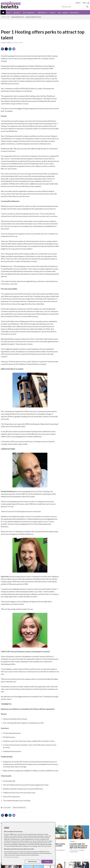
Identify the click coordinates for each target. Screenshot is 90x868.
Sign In (85, 3)
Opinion (73, 841)
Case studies (7, 807)
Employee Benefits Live (18, 17)
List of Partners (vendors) (11, 857)
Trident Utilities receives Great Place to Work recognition (56, 846)
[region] (28, 844)
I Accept (47, 862)
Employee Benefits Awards (33, 17)
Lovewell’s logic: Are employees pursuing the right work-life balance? (78, 846)
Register (78, 3)
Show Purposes (33, 862)
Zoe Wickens (61, 850)
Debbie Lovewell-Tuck (77, 851)
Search (87, 7)
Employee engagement (19, 807)
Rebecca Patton (7, 43)
